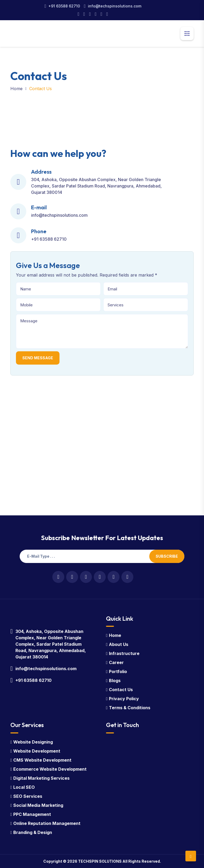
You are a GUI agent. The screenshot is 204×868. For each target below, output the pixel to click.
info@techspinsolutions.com (115, 6)
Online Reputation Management (47, 823)
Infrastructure (124, 653)
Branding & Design (33, 832)
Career (116, 662)
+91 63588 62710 (64, 6)
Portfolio (118, 671)
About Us (119, 644)
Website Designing (33, 742)
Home (16, 89)
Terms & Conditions (130, 708)
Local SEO (24, 787)
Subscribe (167, 556)
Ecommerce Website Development (50, 769)
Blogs (115, 681)
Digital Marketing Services (41, 778)
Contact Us (121, 690)
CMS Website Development (42, 760)
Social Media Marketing (38, 805)
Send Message (38, 358)
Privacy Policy (124, 699)
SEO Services (28, 796)
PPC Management (32, 814)
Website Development (37, 751)
